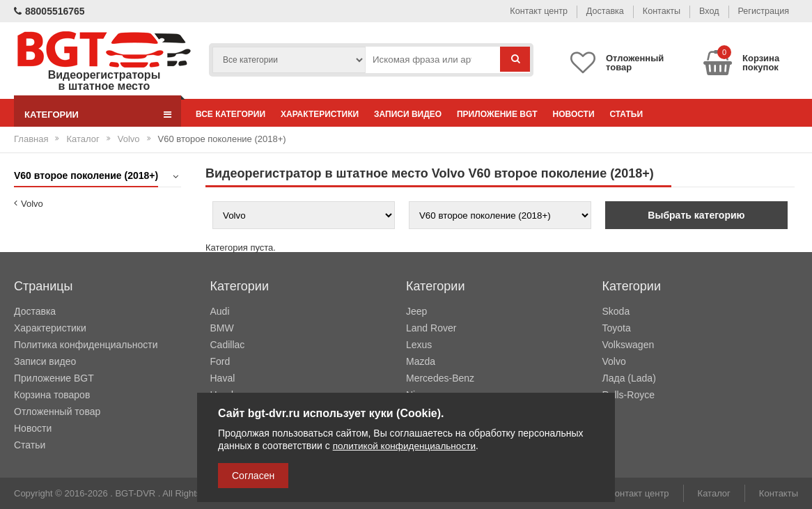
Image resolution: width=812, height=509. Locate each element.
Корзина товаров (52, 395)
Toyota (617, 328)
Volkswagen (628, 345)
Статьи (657, 114)
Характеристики (328, 114)
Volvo (129, 139)
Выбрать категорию (696, 215)
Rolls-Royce (628, 395)
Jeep (416, 311)
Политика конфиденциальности (86, 345)
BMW (222, 328)
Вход (703, 11)
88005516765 (49, 11)
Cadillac (228, 345)
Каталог (83, 139)
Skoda (616, 311)
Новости (599, 114)
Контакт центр (520, 11)
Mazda (421, 361)
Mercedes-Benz (440, 378)
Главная (31, 139)
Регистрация (761, 11)
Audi (220, 311)
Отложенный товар (57, 412)
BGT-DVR (135, 493)
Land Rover (431, 328)
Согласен (253, 476)
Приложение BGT (517, 114)
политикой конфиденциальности (407, 446)
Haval (223, 378)
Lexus (419, 345)
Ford (220, 361)
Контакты (651, 11)
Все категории (233, 114)
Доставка (591, 11)
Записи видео (422, 114)
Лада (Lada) (629, 378)
